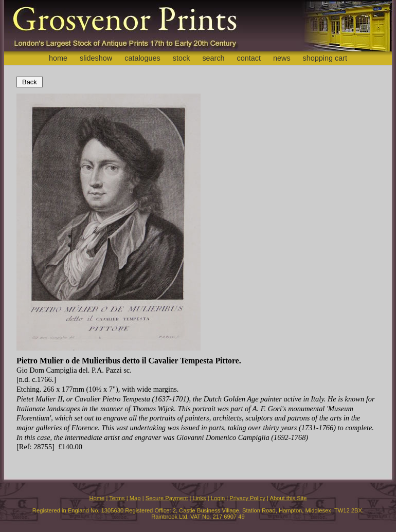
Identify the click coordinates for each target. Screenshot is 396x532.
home (58, 58)
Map (135, 498)
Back (30, 82)
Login (218, 498)
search (213, 58)
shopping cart (325, 58)
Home (97, 498)
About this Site (288, 498)
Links (200, 498)
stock (182, 58)
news (282, 58)
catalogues (142, 58)
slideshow (96, 58)
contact (249, 58)
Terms (117, 498)
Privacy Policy (247, 498)
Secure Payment (167, 498)
